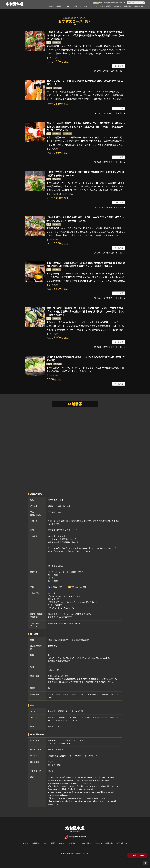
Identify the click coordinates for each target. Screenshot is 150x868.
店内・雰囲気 (105, 6)
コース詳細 (119, 66)
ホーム (50, 6)
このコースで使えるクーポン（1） (110, 71)
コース (68, 6)
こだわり (93, 6)
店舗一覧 (127, 6)
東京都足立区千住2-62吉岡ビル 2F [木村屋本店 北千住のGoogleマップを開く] (62, 530)
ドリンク (83, 6)
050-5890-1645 (54, 512)
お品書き (59, 6)
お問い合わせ (139, 6)
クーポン (117, 6)
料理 (75, 6)
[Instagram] (75, 837)
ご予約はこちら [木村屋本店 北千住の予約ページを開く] (137, 855)
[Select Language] (136, 3)
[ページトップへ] (145, 863)
